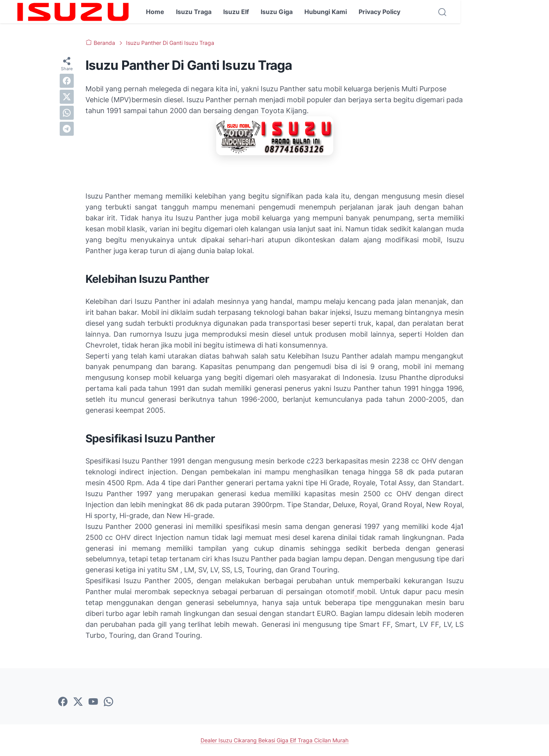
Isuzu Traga (194, 12)
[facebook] (67, 81)
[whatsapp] (67, 113)
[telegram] (67, 129)
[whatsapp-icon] (108, 702)
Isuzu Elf (236, 12)
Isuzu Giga (277, 12)
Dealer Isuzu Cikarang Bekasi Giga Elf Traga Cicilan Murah (274, 740)
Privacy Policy (379, 12)
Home (155, 12)
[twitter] (67, 97)
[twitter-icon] (78, 702)
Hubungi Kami (326, 12)
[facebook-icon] (63, 702)
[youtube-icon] (93, 702)
